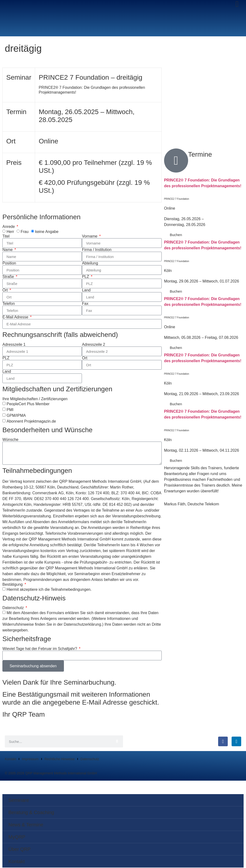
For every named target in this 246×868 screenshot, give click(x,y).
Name (8, 250)
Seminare (19, 801)
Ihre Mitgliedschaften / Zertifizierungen (35, 399)
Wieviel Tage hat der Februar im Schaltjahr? (40, 649)
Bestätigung (13, 585)
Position (9, 264)
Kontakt (10, 759)
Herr (10, 232)
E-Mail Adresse (16, 318)
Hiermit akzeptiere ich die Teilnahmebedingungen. (49, 590)
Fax (85, 304)
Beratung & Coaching (31, 813)
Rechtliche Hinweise (60, 759)
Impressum (30, 759)
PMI (10, 410)
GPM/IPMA (16, 416)
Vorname (90, 237)
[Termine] (176, 161)
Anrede (9, 227)
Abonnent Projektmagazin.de (31, 421)
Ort (6, 291)
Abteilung (90, 264)
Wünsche (10, 440)
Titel (6, 237)
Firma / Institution (97, 250)
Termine (200, 155)
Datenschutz (14, 608)
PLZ (86, 277)
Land (86, 291)
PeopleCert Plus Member (28, 404)
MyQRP (17, 837)
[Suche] (117, 742)
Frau (25, 232)
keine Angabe (47, 232)
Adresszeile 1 (14, 345)
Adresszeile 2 (93, 345)
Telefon (9, 304)
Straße (9, 277)
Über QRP (19, 850)
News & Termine (26, 825)
